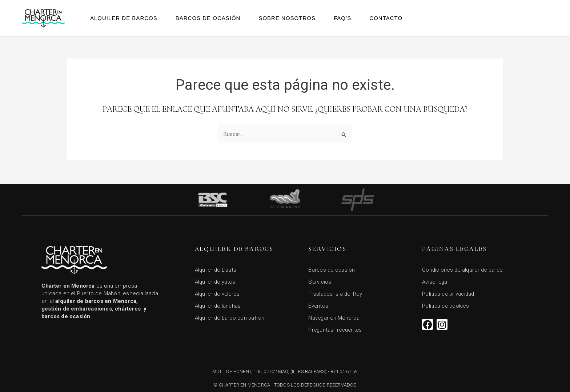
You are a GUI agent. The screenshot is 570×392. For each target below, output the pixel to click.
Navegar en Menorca (335, 317)
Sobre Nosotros (287, 18)
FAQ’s (342, 18)
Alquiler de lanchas (219, 305)
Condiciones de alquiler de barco (464, 268)
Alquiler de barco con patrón (231, 317)
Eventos (318, 305)
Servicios (320, 280)
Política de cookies (446, 305)
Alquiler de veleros (218, 292)
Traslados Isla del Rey (336, 292)
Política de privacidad (449, 292)
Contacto (386, 18)
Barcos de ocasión (208, 18)
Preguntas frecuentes (336, 329)
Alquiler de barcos (124, 18)
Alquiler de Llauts (217, 268)
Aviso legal (436, 280)
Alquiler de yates (216, 280)
